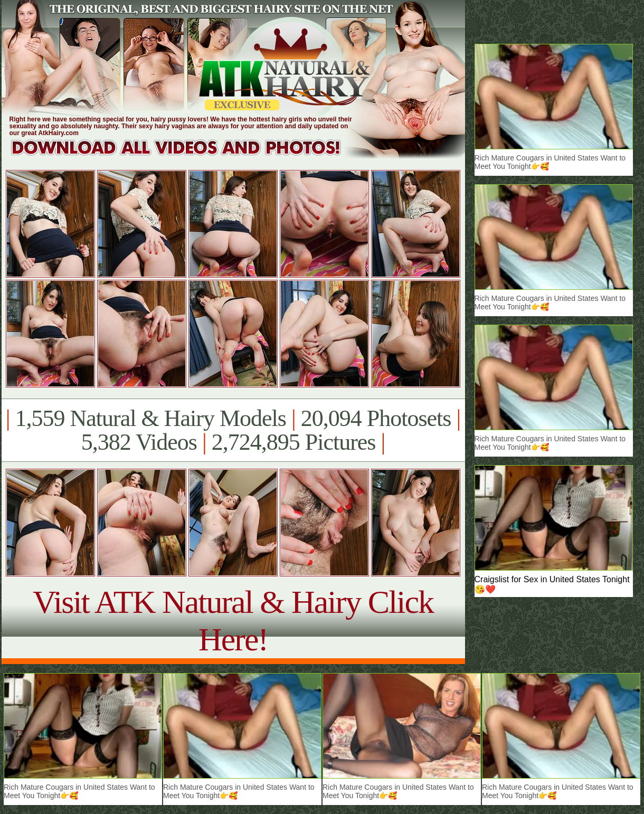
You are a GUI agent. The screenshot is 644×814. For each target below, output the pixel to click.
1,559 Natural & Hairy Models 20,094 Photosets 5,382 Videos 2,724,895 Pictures (233, 430)
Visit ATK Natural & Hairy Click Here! (233, 621)
